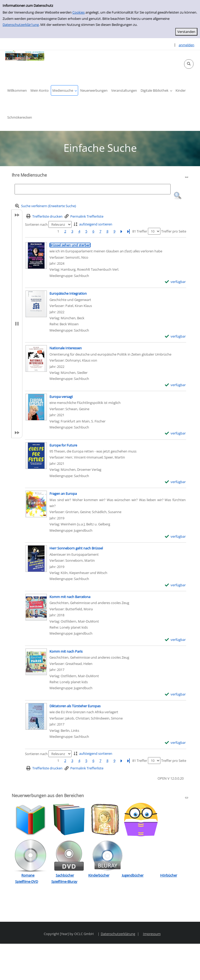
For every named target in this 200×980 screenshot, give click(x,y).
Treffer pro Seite (174, 231)
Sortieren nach (36, 224)
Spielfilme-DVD (27, 882)
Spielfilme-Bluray (64, 882)
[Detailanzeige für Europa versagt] (61, 397)
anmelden (186, 45)
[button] (189, 64)
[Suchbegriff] (93, 189)
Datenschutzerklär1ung (21, 25)
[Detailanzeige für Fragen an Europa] (63, 494)
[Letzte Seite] (128, 231)
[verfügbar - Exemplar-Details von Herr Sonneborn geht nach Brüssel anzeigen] (175, 585)
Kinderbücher (99, 875)
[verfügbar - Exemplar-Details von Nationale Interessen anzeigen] (175, 385)
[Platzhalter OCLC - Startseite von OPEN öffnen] (25, 55)
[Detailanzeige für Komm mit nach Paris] (66, 651)
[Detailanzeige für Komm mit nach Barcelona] (70, 597)
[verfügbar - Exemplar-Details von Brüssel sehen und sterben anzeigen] (175, 282)
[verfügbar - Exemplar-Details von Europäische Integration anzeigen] (175, 336)
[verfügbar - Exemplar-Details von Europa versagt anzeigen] (175, 433)
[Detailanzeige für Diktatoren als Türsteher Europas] (75, 706)
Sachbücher (65, 875)
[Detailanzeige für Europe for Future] (63, 445)
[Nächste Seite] (121, 231)
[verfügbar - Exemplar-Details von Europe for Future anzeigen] (175, 482)
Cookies (79, 12)
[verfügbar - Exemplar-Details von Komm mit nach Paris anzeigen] (175, 694)
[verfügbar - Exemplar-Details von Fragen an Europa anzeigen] (175, 537)
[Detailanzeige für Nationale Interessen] (66, 348)
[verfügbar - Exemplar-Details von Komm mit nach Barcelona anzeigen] (175, 640)
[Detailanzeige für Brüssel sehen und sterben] (70, 245)
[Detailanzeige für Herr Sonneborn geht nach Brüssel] (76, 548)
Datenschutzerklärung (118, 934)
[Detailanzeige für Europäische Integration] (68, 293)
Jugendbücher (133, 875)
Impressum (152, 934)
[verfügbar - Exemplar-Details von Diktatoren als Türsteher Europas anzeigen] (175, 743)
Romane (28, 875)
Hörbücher (169, 875)
